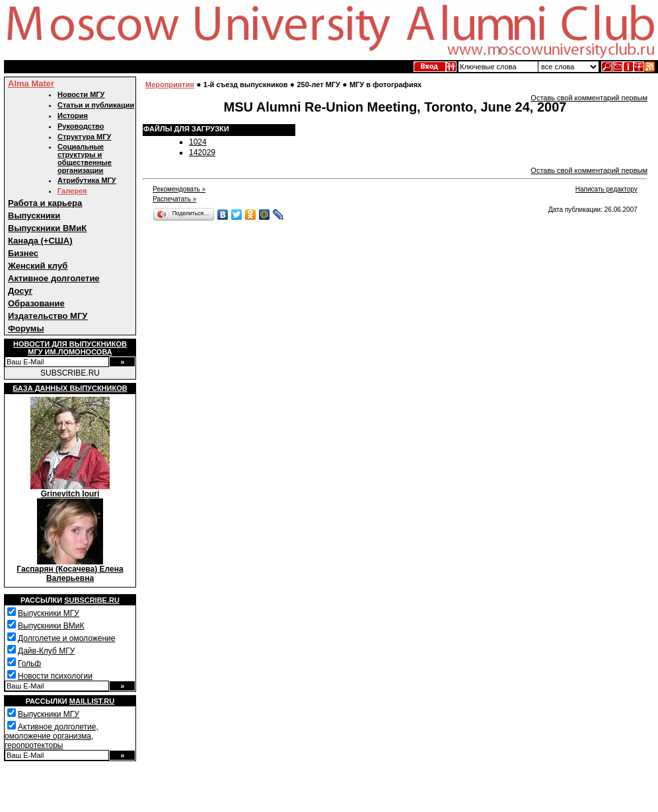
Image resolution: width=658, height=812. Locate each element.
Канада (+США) (40, 241)
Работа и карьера (45, 203)
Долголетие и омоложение (66, 638)
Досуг (20, 291)
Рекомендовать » (179, 189)
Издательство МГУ (48, 316)
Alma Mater (31, 84)
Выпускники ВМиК (47, 228)
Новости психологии (55, 676)
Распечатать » (174, 199)
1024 (198, 142)
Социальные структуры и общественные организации (85, 158)
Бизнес (23, 253)
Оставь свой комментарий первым (589, 98)
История (73, 116)
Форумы (26, 328)
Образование (36, 303)
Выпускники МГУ (49, 613)
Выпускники (34, 216)
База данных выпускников (70, 388)
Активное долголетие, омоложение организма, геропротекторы (52, 736)
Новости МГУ (81, 94)
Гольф (29, 663)
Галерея (72, 191)
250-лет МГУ (318, 85)
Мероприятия (170, 85)
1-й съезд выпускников (246, 85)
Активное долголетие (54, 278)
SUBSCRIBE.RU (70, 373)
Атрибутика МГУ (87, 180)
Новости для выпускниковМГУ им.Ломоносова (70, 348)
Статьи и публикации (96, 105)
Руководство (81, 126)
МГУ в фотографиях (385, 85)
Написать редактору (606, 189)
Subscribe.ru (92, 600)
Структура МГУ (84, 137)
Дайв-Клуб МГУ (46, 651)
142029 (202, 152)
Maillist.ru (92, 701)
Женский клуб (38, 266)
